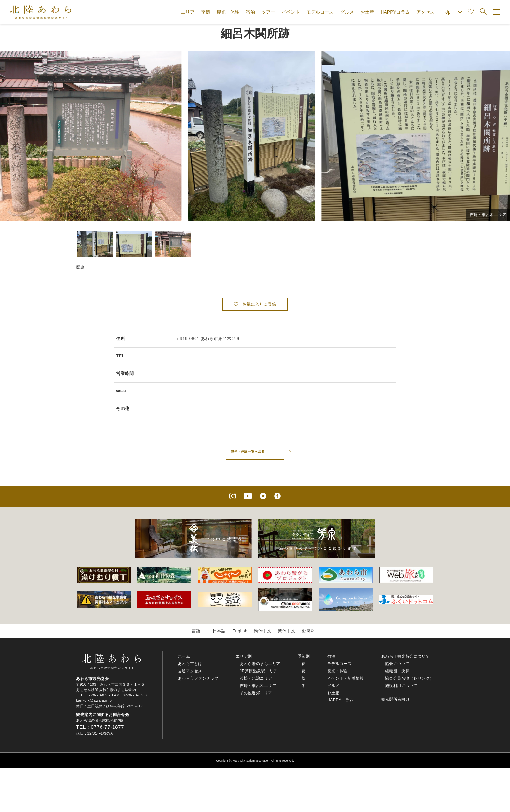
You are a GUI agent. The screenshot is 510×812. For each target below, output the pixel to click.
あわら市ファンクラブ (198, 678)
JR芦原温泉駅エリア (259, 671)
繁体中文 (287, 631)
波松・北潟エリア (256, 678)
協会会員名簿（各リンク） (409, 678)
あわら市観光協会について (406, 656)
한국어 (309, 631)
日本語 (219, 631)
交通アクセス (190, 671)
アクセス (425, 12)
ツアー (268, 12)
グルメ (347, 12)
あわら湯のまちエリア (260, 664)
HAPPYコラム (395, 12)
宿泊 (250, 12)
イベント (291, 12)
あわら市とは (190, 664)
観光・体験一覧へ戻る (248, 452)
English (240, 631)
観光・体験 (228, 12)
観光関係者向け (396, 699)
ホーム (184, 656)
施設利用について (401, 686)
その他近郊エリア (256, 693)
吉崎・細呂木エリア (258, 686)
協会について (397, 664)
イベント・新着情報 (346, 678)
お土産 (367, 12)
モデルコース (320, 12)
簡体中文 (262, 631)
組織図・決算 (397, 671)
